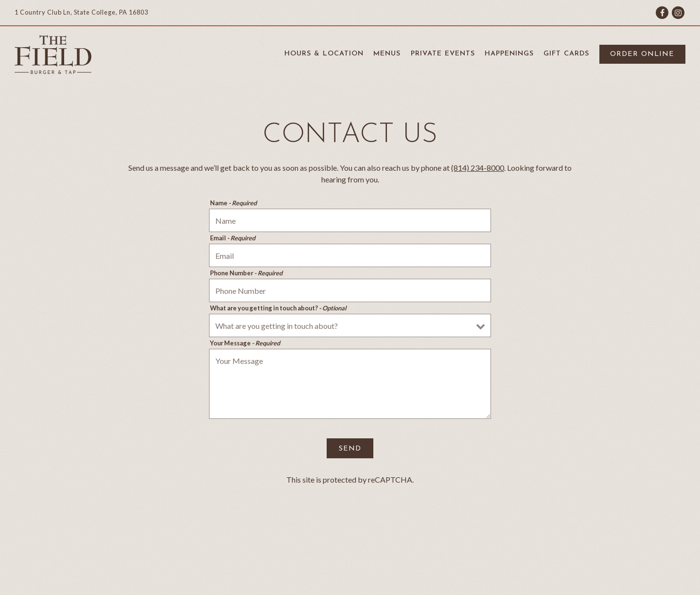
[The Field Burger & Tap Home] (53, 54)
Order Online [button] (642, 54)
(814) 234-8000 (478, 168)
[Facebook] (662, 13)
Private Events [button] (443, 54)
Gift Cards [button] (566, 54)
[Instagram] (678, 13)
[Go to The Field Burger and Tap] (81, 12)
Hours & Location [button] (324, 54)
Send (350, 449)
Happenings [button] (509, 54)
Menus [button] (387, 54)
